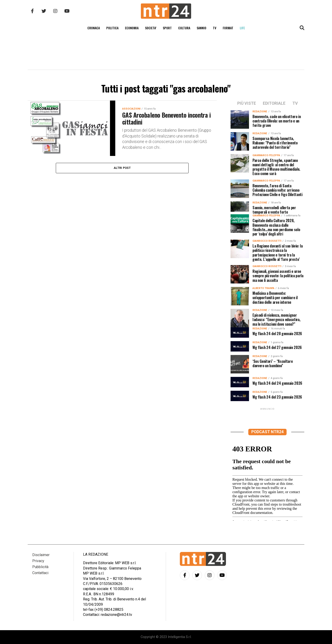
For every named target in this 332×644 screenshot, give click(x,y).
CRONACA (94, 28)
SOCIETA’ (151, 28)
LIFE (242, 28)
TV (215, 28)
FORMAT (228, 28)
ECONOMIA (132, 28)
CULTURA (184, 28)
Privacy (38, 561)
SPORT (167, 28)
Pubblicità (40, 567)
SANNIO (202, 28)
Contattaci (40, 573)
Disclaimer (41, 555)
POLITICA (112, 28)
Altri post (122, 168)
